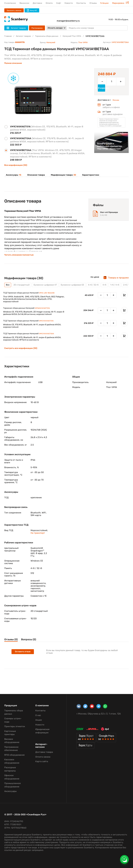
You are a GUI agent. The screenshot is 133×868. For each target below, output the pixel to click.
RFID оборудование (14, 755)
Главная (8, 36)
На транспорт (38, 540)
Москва (116, 105)
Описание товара (34, 175)
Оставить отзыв (24, 659)
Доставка (37, 3)
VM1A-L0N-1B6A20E (50, 297)
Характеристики (87, 175)
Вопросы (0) (37, 646)
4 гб (115, 288)
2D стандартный (23, 288)
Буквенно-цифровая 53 (80, 288)
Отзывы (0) (12, 646)
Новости (69, 3)
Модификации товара (61, 175)
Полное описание (13, 63)
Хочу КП (32, 10)
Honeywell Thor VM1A (81, 36)
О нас (38, 715)
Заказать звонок (14, 10)
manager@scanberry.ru (68, 21)
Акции (39, 720)
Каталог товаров (26, 36)
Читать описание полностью (20, 258)
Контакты (81, 3)
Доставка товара (44, 752)
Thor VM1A (83, 42)
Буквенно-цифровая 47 (50, 288)
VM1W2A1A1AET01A (45, 313)
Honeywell (51, 42)
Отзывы (93, 3)
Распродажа (37, 28)
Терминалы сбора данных (52, 36)
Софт (59, 3)
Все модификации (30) (16, 165)
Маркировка (120, 3)
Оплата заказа (43, 757)
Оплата (49, 3)
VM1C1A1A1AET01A (49, 327)
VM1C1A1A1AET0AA (49, 340)
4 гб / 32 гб (103, 288)
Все (8, 288)
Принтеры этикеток (15, 726)
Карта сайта (42, 761)
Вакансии (24, 3)
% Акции (104, 3)
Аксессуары (13, 175)
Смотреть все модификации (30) (23, 355)
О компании (10, 3)
